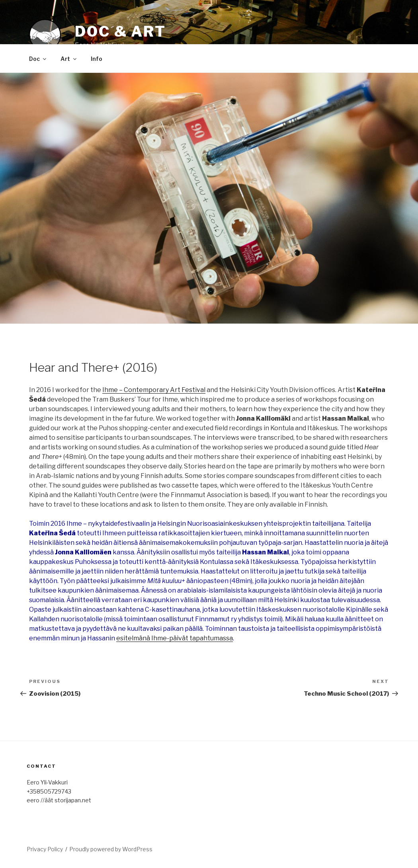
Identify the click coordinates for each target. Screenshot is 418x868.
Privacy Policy (45, 849)
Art (69, 59)
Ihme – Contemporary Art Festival (154, 390)
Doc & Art (120, 31)
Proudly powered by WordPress (111, 849)
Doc (38, 59)
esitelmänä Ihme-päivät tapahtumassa (175, 638)
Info (97, 59)
